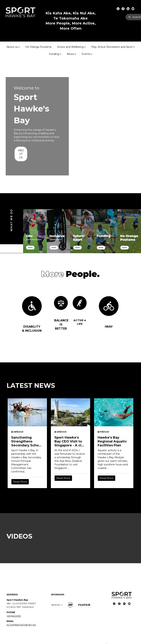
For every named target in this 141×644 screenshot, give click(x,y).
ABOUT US (21, 154)
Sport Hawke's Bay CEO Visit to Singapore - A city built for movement (70, 441)
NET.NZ (32, 625)
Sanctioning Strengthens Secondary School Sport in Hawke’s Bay (26, 441)
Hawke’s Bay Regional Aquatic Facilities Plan (112, 441)
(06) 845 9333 (14, 616)
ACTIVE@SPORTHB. (17, 625)
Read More (20, 482)
